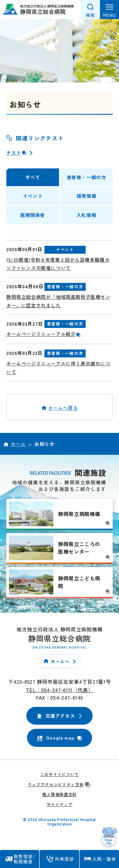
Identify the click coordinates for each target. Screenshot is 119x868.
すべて (33, 177)
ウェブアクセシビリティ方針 (60, 784)
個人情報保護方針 (60, 794)
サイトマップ (60, 804)
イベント (33, 196)
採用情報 (86, 196)
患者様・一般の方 (86, 177)
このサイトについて (60, 774)
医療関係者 (33, 215)
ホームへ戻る (63, 408)
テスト (17, 153)
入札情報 (86, 215)
